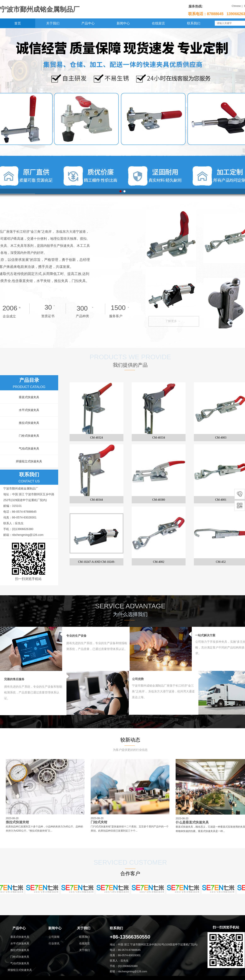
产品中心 (88, 23)
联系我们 (194, 23)
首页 (18, 23)
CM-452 (221, 562)
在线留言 (158, 23)
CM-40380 (159, 500)
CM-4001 (221, 500)
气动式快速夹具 (29, 448)
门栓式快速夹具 (29, 436)
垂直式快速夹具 (29, 397)
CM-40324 (96, 438)
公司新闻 (54, 937)
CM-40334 (159, 438)
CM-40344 (96, 500)
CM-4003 (221, 438)
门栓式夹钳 (99, 822)
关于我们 (53, 23)
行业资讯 (54, 943)
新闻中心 (123, 23)
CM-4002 (159, 562)
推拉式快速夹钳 (17, 822)
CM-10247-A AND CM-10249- (97, 562)
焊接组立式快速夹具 (29, 461)
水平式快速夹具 (29, 410)
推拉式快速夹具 (29, 423)
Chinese (236, 6)
